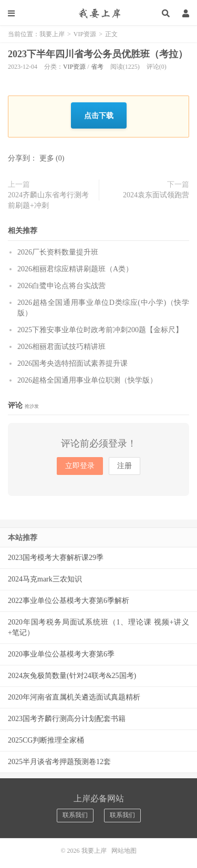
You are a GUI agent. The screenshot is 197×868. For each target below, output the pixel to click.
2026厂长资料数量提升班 (58, 252)
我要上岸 (98, 13)
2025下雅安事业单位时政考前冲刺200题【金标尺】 (100, 330)
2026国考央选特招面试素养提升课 (72, 363)
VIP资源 (85, 34)
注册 (125, 466)
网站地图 (124, 851)
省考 (97, 67)
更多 (47, 158)
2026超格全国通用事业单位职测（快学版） (87, 380)
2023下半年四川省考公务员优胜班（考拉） (98, 54)
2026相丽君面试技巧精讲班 (61, 347)
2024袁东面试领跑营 (156, 195)
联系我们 (75, 815)
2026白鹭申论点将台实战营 (61, 286)
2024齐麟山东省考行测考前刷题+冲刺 (48, 200)
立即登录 (80, 466)
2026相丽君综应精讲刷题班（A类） (75, 269)
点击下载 (99, 115)
